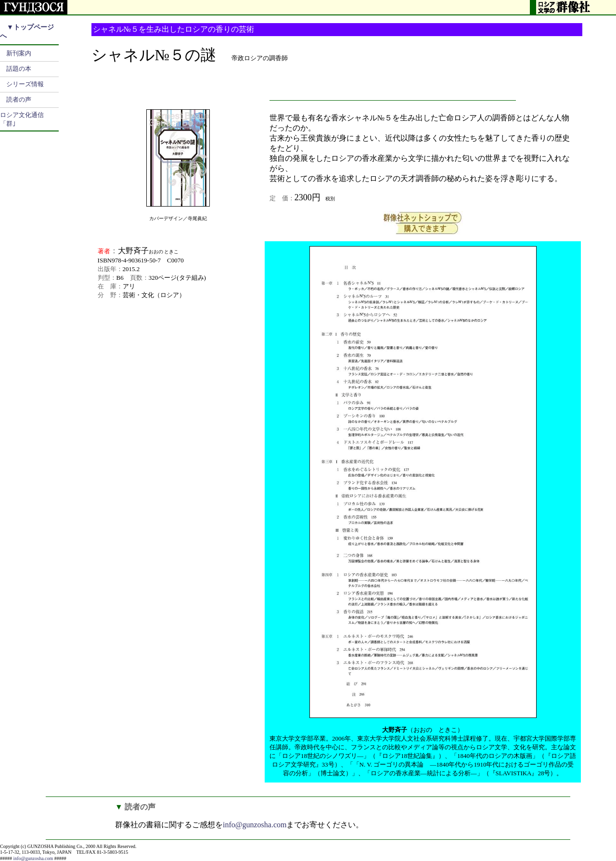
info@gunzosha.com (255, 825)
